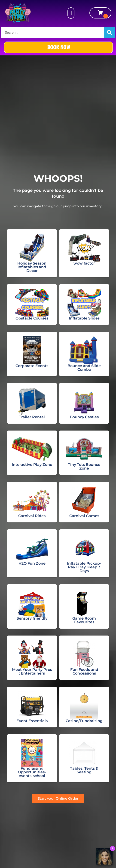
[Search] (109, 33)
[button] (71, 13)
